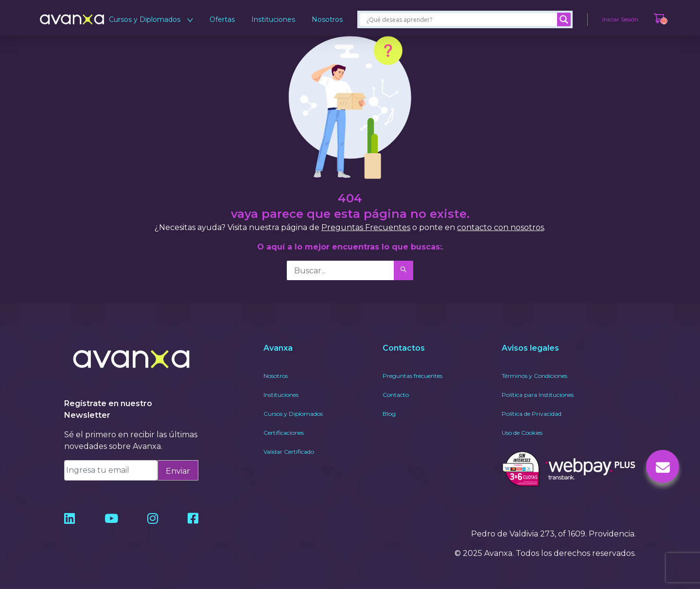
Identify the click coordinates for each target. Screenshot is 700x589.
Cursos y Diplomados (151, 19)
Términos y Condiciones (534, 376)
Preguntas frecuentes (412, 376)
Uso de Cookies (522, 433)
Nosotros (327, 19)
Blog (389, 414)
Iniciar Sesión (620, 19)
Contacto (396, 395)
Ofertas (222, 19)
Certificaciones (284, 433)
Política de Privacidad (532, 414)
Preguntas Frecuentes (366, 227)
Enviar (178, 471)
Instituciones (273, 19)
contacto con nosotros (500, 227)
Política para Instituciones (538, 395)
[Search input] (461, 19)
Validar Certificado (289, 452)
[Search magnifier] (564, 19)
